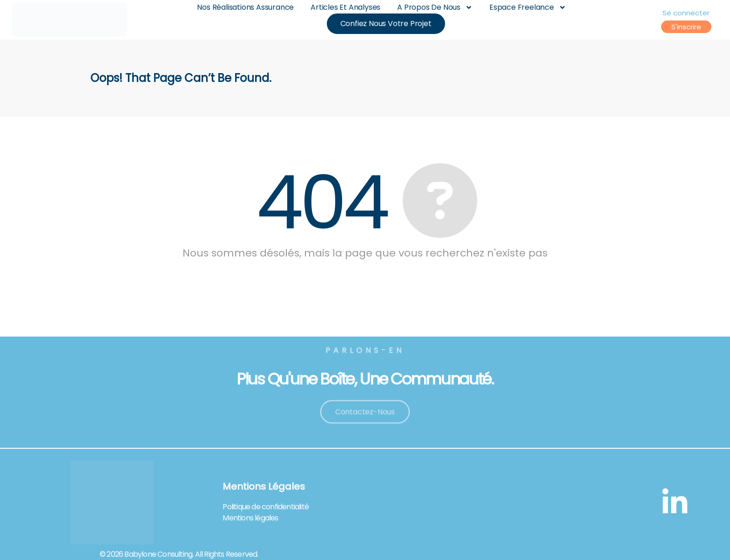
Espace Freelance (528, 7)
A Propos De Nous (435, 7)
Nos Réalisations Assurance (245, 7)
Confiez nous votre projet (386, 24)
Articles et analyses (345, 7)
